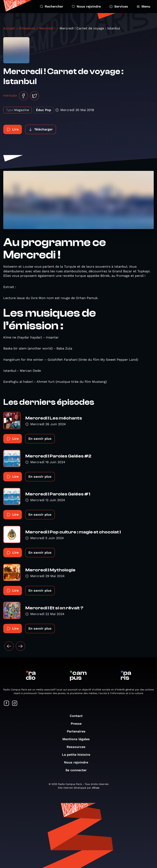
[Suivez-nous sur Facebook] (7, 704)
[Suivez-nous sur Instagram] (15, 704)
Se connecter (78, 770)
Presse (78, 724)
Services (119, 6)
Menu (143, 6)
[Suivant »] (20, 646)
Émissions (27, 28)
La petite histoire (78, 755)
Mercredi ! (47, 28)
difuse (96, 788)
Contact (78, 716)
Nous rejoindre (86, 6)
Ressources (78, 747)
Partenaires (78, 731)
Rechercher (52, 6)
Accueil (9, 28)
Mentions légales (78, 739)
